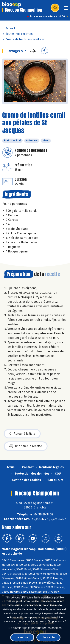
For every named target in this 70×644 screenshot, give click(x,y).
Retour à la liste (22, 434)
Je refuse (22, 637)
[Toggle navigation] (66, 9)
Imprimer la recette (26, 446)
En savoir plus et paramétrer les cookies (35, 628)
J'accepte (48, 637)
